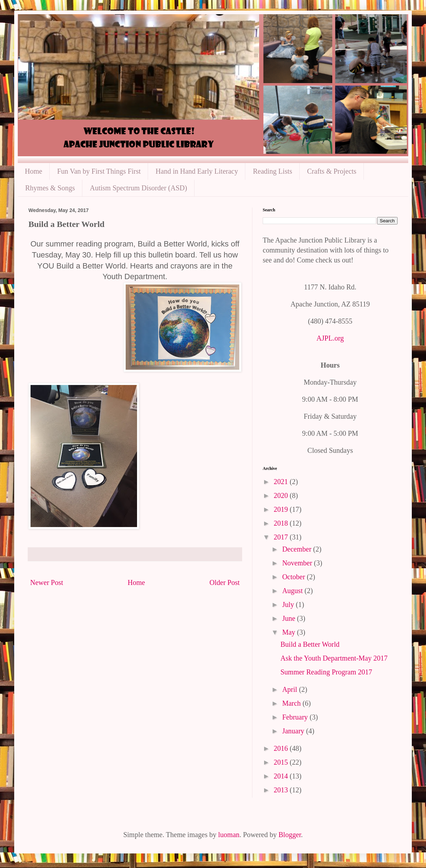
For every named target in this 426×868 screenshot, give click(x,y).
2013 (282, 790)
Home (34, 171)
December (298, 549)
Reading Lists (272, 171)
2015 (282, 762)
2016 (282, 748)
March (292, 703)
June (290, 618)
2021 (282, 482)
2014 (282, 776)
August (293, 591)
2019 (282, 509)
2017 (282, 537)
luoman (229, 835)
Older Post (225, 582)
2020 (282, 495)
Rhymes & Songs (50, 188)
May (290, 632)
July (289, 604)
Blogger (290, 835)
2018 (282, 523)
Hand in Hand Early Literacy (197, 171)
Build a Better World (310, 644)
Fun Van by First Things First (99, 171)
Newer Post (47, 582)
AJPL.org (330, 338)
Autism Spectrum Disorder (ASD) (138, 188)
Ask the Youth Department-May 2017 (334, 658)
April (291, 689)
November (298, 563)
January (294, 731)
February (296, 717)
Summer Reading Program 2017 (326, 672)
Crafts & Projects (332, 171)
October (294, 577)
